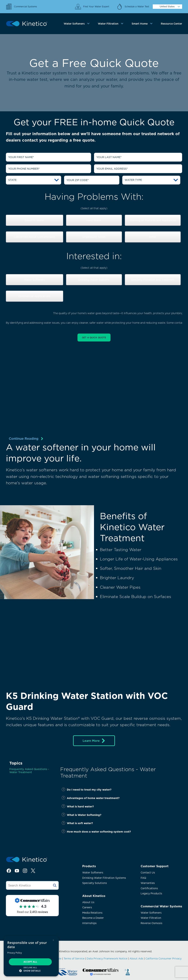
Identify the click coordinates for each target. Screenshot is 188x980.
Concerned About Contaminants (35, 237)
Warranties (148, 883)
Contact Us (148, 873)
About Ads (136, 959)
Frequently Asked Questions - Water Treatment (29, 771)
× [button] (53, 940)
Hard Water (94, 220)
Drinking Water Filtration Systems (104, 878)
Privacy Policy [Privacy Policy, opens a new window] (15, 953)
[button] (31, 971)
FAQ (143, 878)
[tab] (77, 24)
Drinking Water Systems (94, 280)
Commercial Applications (34, 296)
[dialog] (31, 956)
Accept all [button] (30, 962)
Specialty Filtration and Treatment (153, 280)
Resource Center (171, 24)
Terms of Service (74, 959)
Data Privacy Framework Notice (107, 959)
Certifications (149, 888)
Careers (87, 907)
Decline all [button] (30, 967)
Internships (89, 923)
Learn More (94, 741)
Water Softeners (35, 280)
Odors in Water (34, 220)
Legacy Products (151, 893)
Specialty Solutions (95, 883)
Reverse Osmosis (151, 923)
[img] (94, 407)
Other (153, 237)
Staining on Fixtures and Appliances (153, 220)
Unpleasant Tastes (94, 237)
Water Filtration (151, 918)
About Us (88, 902)
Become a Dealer (93, 918)
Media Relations (92, 913)
